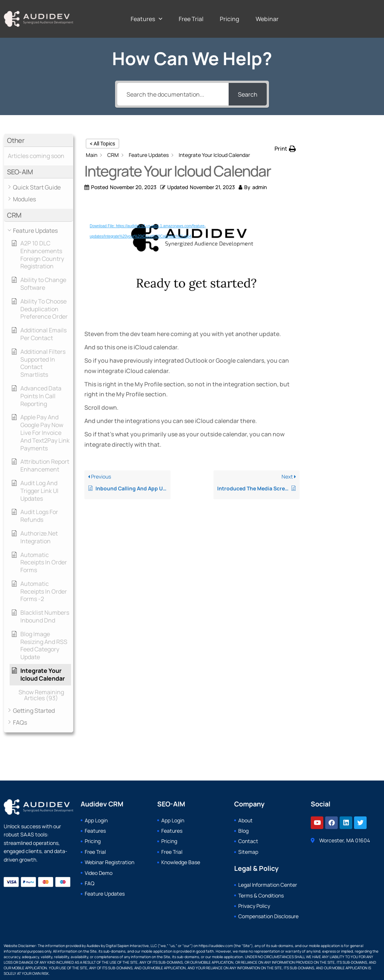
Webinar (267, 19)
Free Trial (191, 19)
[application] (192, 262)
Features (146, 19)
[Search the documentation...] (173, 94)
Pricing (230, 19)
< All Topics (102, 144)
